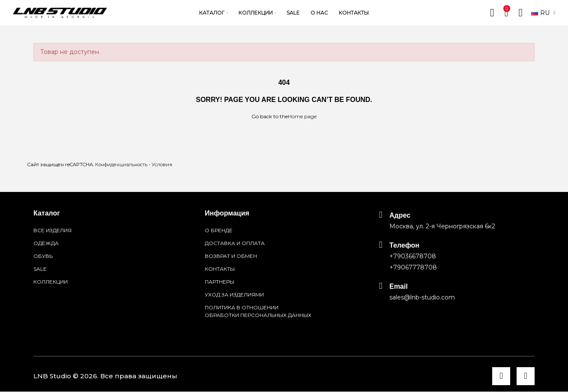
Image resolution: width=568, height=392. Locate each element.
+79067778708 (413, 267)
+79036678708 (413, 256)
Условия (162, 165)
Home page (302, 116)
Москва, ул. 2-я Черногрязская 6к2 (442, 226)
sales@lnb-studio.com (422, 297)
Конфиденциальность (121, 165)
